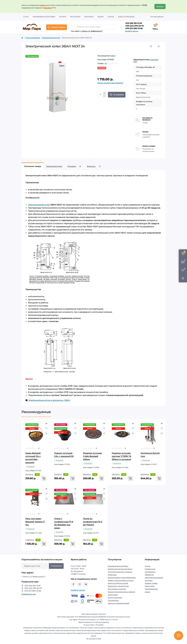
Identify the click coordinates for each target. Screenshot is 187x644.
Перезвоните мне (29, 594)
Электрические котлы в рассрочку (46, 400)
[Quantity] (100, 95)
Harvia (43, 5)
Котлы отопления (33, 38)
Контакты (89, 17)
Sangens (48, 8)
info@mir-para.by (78, 590)
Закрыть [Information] (160, 6)
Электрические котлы (51, 38)
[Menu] (56, 27)
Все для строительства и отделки (121, 592)
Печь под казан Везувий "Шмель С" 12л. (35, 522)
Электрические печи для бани (120, 569)
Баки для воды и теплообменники (122, 578)
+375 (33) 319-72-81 (133, 23)
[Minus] (105, 96)
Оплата (63, 17)
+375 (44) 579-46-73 (134, 26)
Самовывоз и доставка (44, 17)
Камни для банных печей (118, 583)
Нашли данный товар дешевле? (110, 83)
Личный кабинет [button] (157, 17)
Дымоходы (112, 575)
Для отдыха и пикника (117, 589)
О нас (26, 17)
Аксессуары (113, 595)
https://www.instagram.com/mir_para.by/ (80, 584)
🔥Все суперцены (126, 17)
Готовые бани (113, 600)
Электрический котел (39, 205)
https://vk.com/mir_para (86, 584)
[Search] (74, 27)
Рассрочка (75, 17)
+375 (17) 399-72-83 (134, 28)
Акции (100, 17)
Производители (151, 589)
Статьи (111, 17)
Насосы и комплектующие (118, 603)
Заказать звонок (132, 31)
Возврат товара (151, 583)
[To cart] (44, 478)
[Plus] (105, 93)
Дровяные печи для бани (118, 566)
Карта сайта (150, 586)
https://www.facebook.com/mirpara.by (73, 584)
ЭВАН (113, 56)
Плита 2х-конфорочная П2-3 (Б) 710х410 (93, 522)
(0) (106, 64)
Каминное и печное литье (118, 586)
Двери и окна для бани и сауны (121, 580)
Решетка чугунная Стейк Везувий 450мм (92, 456)
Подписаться (56, 566)
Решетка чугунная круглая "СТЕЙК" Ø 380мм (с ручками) (121, 456)
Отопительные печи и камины (120, 572)
